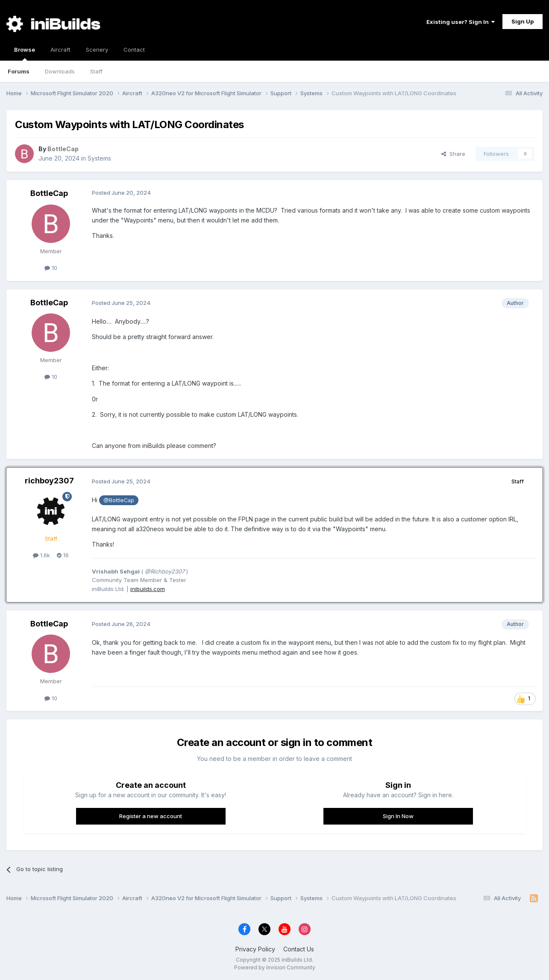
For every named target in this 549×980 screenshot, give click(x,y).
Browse (25, 53)
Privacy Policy (255, 949)
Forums (19, 71)
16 (63, 555)
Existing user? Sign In (461, 22)
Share (453, 154)
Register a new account (151, 816)
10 (51, 268)
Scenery (97, 50)
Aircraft (60, 50)
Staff (96, 71)
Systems (99, 158)
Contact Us (299, 949)
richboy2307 (49, 481)
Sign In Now (398, 816)
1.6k (41, 555)
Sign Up (523, 21)
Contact (134, 50)
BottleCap (49, 193)
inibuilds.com (148, 589)
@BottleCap (119, 500)
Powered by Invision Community (275, 967)
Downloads (60, 71)
